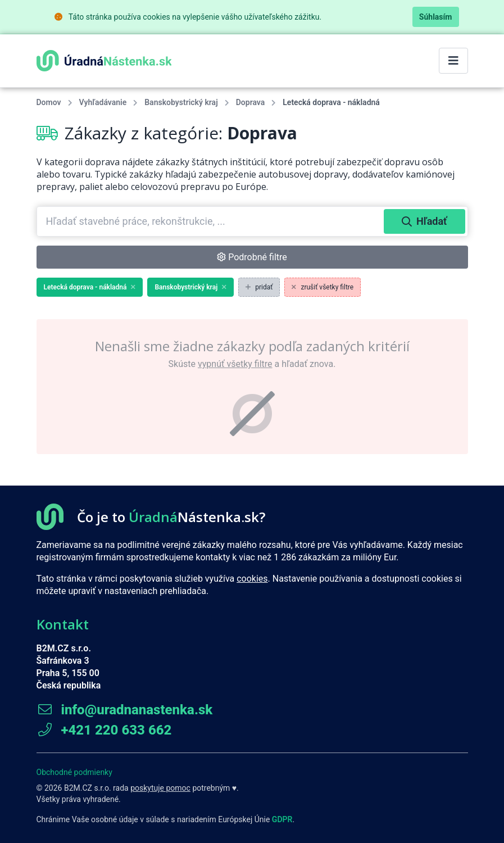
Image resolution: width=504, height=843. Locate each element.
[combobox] (212, 221)
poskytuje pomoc (160, 788)
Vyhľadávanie (103, 102)
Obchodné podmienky (74, 772)
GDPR (282, 819)
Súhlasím (436, 17)
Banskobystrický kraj (181, 102)
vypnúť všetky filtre (235, 364)
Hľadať (424, 221)
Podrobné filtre (252, 257)
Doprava (251, 102)
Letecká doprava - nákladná (90, 287)
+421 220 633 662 (104, 730)
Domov (49, 102)
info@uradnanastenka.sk (125, 710)
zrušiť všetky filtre (323, 287)
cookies (252, 579)
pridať (259, 287)
